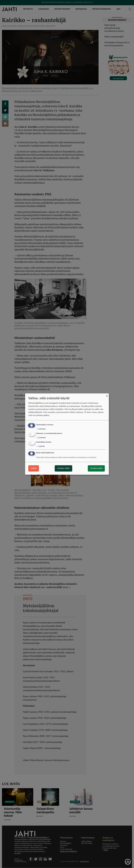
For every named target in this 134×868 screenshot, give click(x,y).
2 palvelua (41, 429)
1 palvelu (40, 446)
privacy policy (43, 415)
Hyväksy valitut (63, 468)
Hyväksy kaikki (96, 468)
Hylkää (34, 468)
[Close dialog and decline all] (107, 395)
